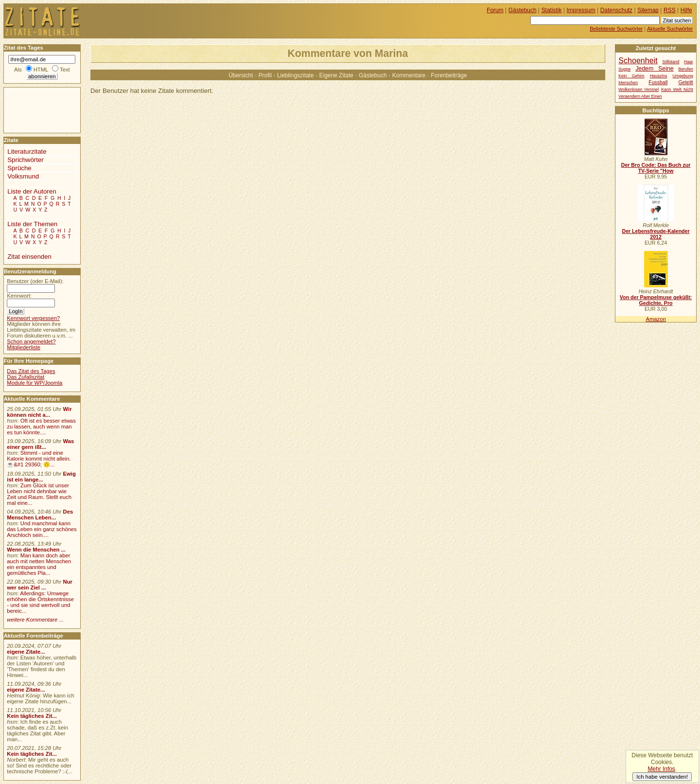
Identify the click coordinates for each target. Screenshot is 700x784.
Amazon (656, 319)
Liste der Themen (32, 224)
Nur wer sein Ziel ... (40, 585)
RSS (670, 10)
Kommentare (409, 75)
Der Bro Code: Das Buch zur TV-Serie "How (656, 168)
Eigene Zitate (336, 75)
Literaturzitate (27, 151)
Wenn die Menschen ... (36, 550)
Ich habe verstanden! (662, 777)
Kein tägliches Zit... (32, 716)
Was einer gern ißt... (40, 444)
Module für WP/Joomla (35, 383)
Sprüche (19, 168)
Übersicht (241, 75)
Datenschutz (616, 10)
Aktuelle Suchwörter (670, 29)
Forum (495, 10)
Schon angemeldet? (31, 341)
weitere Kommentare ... (35, 620)
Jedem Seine (654, 69)
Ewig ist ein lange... (41, 477)
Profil (265, 75)
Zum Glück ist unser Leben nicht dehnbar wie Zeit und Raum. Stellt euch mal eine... (39, 494)
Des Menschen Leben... (40, 515)
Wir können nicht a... (39, 412)
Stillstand (671, 62)
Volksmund (23, 176)
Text (65, 70)
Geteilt (685, 82)
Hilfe (686, 10)
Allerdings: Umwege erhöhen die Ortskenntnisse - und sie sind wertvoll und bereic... (40, 602)
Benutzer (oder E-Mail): (35, 281)
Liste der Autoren (32, 191)
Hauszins (658, 76)
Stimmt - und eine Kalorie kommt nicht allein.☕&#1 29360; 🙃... (39, 459)
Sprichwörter (25, 160)
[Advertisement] (33, 109)
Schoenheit (638, 60)
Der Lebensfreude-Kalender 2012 (656, 234)
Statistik (552, 10)
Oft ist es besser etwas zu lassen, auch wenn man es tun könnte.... (41, 427)
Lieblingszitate (296, 75)
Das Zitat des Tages (31, 371)
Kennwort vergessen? (33, 318)
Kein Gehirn (631, 76)
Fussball (658, 82)
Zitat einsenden (29, 257)
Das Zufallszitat (26, 377)
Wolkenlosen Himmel (639, 89)
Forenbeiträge (449, 75)
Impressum (581, 10)
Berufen (686, 69)
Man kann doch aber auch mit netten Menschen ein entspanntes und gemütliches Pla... (39, 564)
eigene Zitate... (26, 652)
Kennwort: (19, 296)
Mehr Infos (661, 769)
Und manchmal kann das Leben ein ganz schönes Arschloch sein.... (42, 529)
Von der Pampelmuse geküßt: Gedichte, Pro (656, 300)
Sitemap (648, 10)
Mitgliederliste (24, 347)
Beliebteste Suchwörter (616, 29)
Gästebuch (373, 75)
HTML (41, 70)
